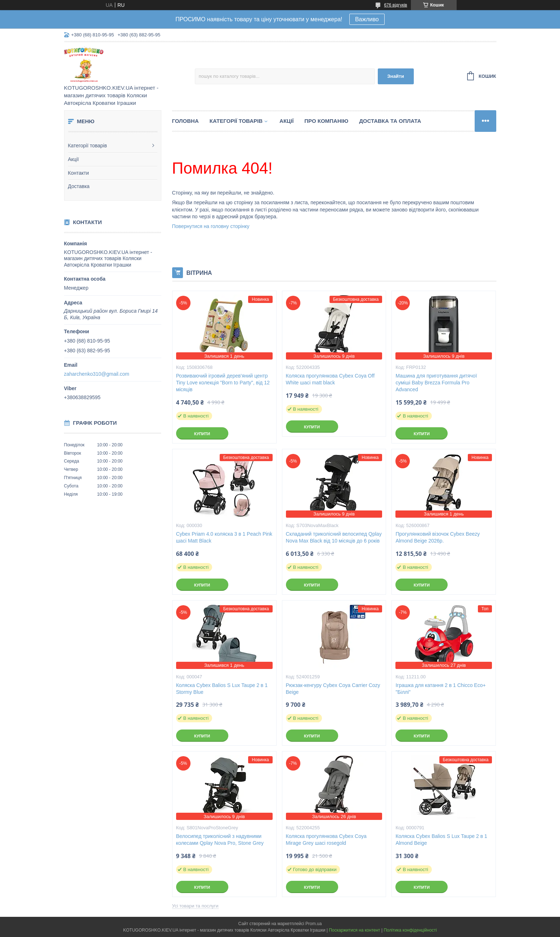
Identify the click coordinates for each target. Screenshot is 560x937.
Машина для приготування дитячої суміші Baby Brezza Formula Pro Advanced (436, 383)
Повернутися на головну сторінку (211, 226)
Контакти (79, 173)
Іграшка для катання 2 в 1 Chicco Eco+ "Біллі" (440, 689)
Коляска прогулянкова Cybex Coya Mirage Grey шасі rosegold (326, 840)
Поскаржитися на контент (354, 930)
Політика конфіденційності (410, 930)
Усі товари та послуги (195, 906)
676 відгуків (395, 5)
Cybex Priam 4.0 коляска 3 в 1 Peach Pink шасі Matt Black (224, 537)
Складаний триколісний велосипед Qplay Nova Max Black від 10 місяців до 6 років (334, 537)
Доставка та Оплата (390, 121)
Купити (202, 434)
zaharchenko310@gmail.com (97, 374)
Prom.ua (313, 924)
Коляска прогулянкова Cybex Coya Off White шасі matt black (330, 379)
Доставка (79, 186)
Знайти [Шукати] (396, 76)
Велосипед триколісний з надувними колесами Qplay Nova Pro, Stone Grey (220, 840)
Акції (73, 159)
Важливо (367, 19)
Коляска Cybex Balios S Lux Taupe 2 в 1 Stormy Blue (222, 689)
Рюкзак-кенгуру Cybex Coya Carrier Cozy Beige (333, 689)
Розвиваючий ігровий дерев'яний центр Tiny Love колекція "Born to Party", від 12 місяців (223, 383)
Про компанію (326, 121)
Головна (185, 121)
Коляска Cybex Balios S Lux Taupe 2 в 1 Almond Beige (441, 840)
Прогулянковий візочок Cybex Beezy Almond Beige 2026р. (438, 537)
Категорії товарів (88, 146)
